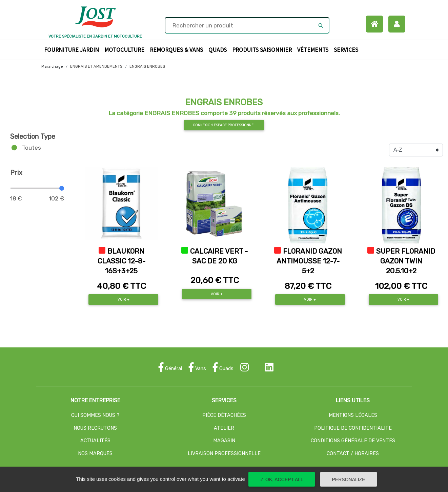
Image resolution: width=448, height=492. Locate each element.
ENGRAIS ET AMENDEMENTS (96, 67)
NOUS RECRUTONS (95, 428)
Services (347, 49)
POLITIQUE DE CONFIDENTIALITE (353, 428)
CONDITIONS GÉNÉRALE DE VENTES (353, 441)
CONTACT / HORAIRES (353, 454)
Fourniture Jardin (73, 49)
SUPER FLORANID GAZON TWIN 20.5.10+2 (406, 261)
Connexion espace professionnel (224, 125)
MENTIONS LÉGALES (353, 415)
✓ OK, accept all (282, 479)
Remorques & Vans (178, 49)
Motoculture (126, 49)
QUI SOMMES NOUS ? (95, 415)
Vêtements (314, 49)
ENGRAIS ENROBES (147, 67)
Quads (219, 49)
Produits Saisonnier (263, 49)
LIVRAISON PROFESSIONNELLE (224, 454)
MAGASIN (224, 441)
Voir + (124, 300)
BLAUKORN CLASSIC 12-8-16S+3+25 (121, 261)
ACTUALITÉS (95, 441)
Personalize (349, 479)
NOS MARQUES (95, 454)
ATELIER (224, 428)
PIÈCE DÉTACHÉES (224, 415)
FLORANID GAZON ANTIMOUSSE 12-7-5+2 (309, 261)
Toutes (32, 148)
